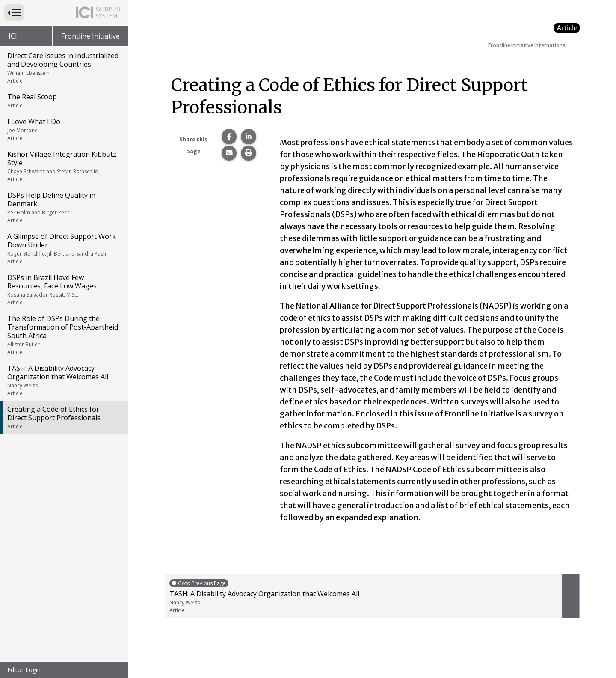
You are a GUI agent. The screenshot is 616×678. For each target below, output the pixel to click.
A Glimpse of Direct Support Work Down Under (64, 248)
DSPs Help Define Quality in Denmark (64, 207)
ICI (13, 36)
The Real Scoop (64, 101)
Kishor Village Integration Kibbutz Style (64, 166)
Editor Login (24, 670)
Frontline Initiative (90, 36)
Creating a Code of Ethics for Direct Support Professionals (64, 417)
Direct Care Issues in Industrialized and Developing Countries (64, 68)
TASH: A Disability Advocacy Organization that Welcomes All (64, 380)
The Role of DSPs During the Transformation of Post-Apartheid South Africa (64, 335)
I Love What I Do (64, 129)
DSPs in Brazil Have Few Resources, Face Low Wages (64, 289)
